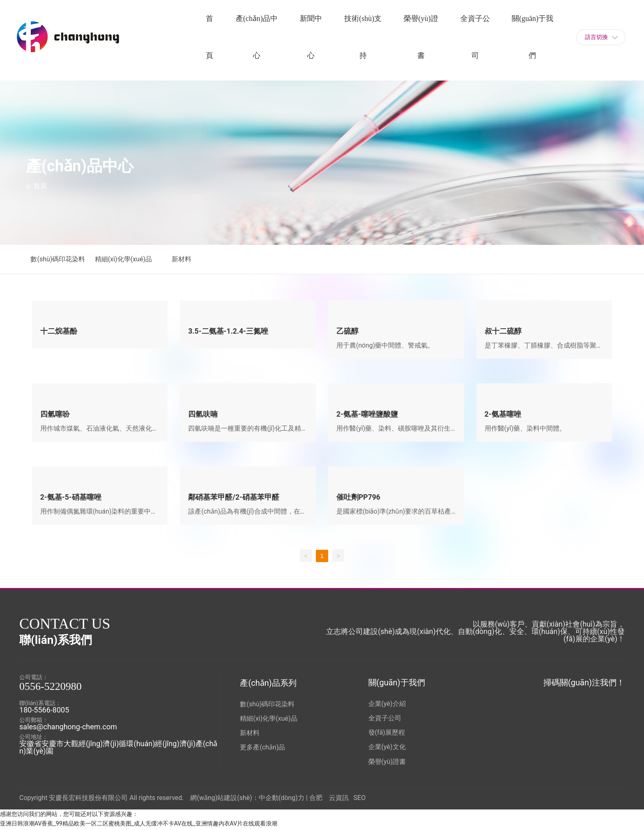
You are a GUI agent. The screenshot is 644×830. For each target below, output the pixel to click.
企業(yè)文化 (387, 748)
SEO (360, 799)
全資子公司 (385, 720)
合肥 (316, 799)
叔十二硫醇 (503, 331)
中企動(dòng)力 (282, 799)
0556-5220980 (51, 688)
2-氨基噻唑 (503, 414)
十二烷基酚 (59, 331)
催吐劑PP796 (359, 498)
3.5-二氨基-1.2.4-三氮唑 (229, 331)
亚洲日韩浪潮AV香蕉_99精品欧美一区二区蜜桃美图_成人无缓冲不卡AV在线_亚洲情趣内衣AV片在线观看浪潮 (139, 825)
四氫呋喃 (203, 414)
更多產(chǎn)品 (262, 749)
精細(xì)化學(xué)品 (128, 259)
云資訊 (339, 799)
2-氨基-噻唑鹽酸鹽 (367, 414)
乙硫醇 (347, 331)
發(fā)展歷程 (387, 734)
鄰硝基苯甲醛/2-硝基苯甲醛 (234, 498)
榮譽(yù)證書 (387, 763)
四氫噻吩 (55, 414)
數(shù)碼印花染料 (59, 259)
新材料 (187, 259)
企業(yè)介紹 (387, 705)
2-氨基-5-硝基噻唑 (71, 498)
